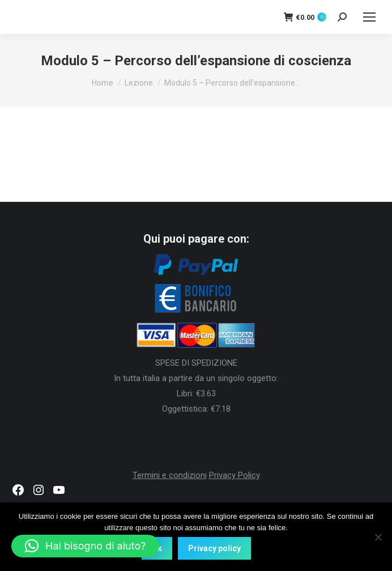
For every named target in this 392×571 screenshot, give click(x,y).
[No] (378, 537)
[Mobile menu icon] (369, 17)
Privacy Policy (235, 475)
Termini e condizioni (170, 475)
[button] (85, 546)
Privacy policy (214, 548)
